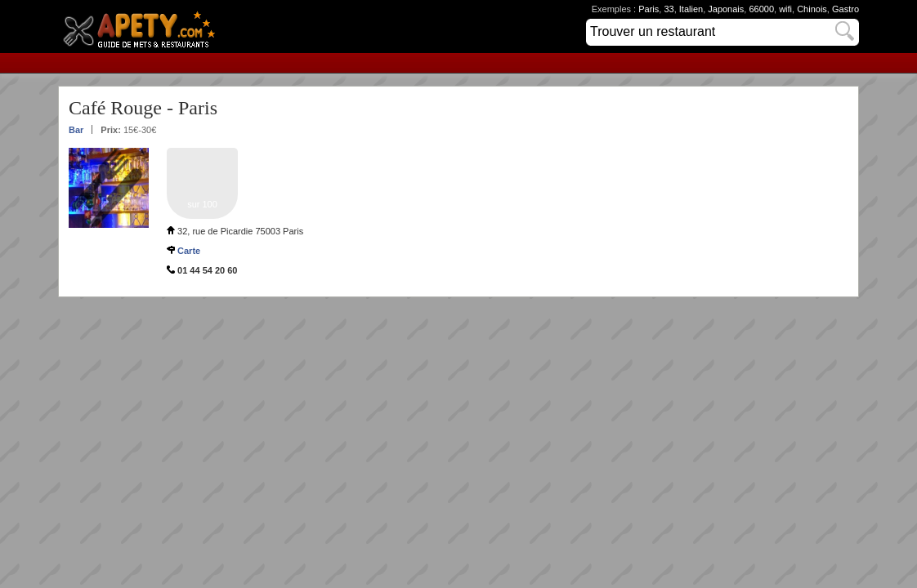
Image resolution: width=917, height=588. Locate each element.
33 (669, 9)
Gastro (845, 9)
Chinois (812, 9)
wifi (785, 9)
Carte (189, 251)
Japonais (726, 9)
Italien (691, 9)
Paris (649, 9)
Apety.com (144, 27)
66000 (761, 9)
